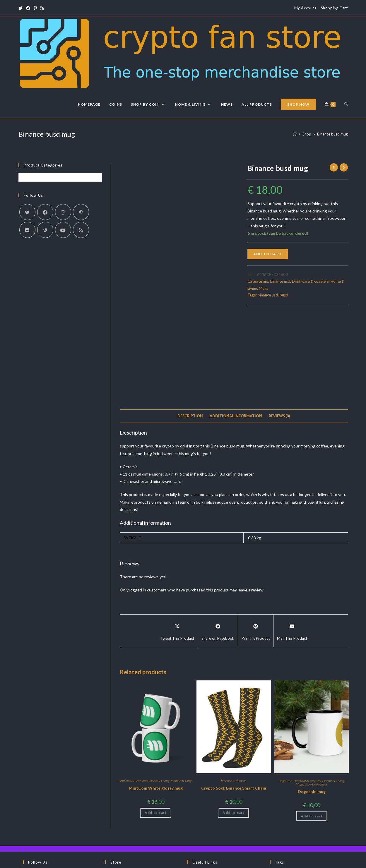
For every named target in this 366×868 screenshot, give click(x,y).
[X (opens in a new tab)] (21, 8)
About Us (258, 861)
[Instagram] (63, 212)
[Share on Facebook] (218, 546)
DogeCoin (285, 695)
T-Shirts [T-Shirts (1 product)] (281, 840)
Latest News (121, 789)
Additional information (236, 331)
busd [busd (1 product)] (318, 799)
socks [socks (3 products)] (331, 830)
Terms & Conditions (307, 861)
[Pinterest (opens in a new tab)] (35, 8)
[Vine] (45, 230)
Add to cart (268, 254)
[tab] (190, 331)
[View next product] (344, 167)
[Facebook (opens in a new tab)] (28, 8)
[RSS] (81, 230)
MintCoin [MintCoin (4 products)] (301, 820)
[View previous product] (334, 167)
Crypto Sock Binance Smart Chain (234, 703)
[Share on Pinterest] (256, 546)
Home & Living (159, 695)
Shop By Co (121, 806)
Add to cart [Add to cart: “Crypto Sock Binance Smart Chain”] (234, 727)
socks (242, 695)
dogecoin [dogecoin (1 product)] (326, 810)
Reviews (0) (279, 331)
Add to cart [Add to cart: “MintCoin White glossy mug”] (156, 727)
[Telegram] (32, 812)
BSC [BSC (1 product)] (301, 799)
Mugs (264, 288)
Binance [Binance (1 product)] (282, 789)
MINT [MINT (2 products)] (278, 820)
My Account (305, 8)
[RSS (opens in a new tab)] (42, 8)
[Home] (295, 134)
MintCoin (177, 695)
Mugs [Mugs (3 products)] (325, 820)
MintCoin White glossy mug (156, 703)
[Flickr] (27, 230)
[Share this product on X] (177, 546)
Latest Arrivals (123, 797)
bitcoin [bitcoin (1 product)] (281, 799)
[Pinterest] (81, 212)
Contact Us (203, 797)
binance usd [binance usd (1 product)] (311, 789)
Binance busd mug (332, 134)
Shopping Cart (334, 8)
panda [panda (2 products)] (279, 830)
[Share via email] (292, 546)
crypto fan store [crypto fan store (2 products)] (290, 810)
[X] (27, 212)
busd (284, 295)
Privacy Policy (337, 861)
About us (201, 789)
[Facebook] (45, 212)
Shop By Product (316, 699)
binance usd (280, 281)
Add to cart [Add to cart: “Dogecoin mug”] (312, 731)
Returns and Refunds (211, 806)
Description (190, 331)
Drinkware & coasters (310, 281)
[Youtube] (63, 230)
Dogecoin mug (312, 706)
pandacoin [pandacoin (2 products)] (305, 830)
